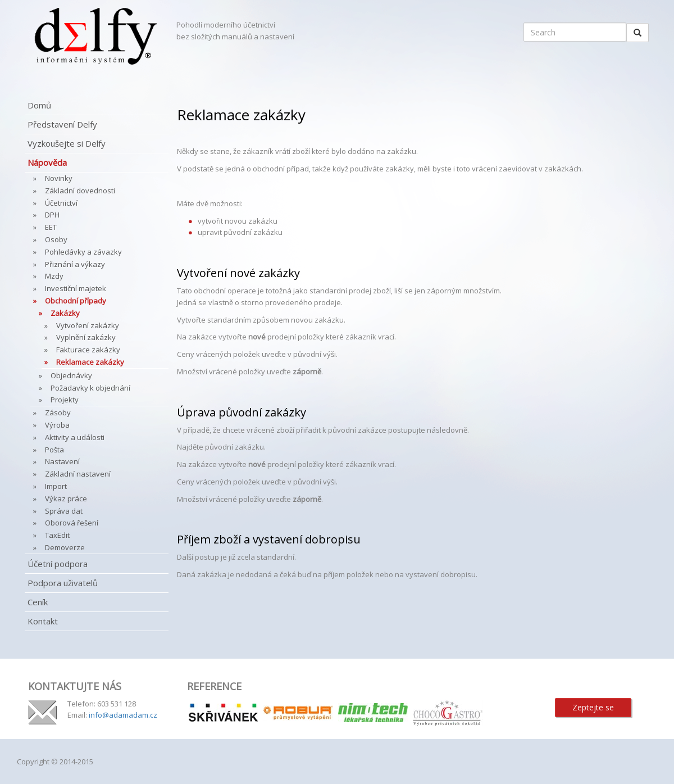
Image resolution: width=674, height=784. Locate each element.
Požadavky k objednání (90, 388)
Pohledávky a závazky (83, 252)
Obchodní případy (76, 301)
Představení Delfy (62, 124)
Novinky (59, 178)
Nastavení (62, 461)
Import (56, 486)
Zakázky (65, 313)
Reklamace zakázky (90, 362)
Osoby (56, 239)
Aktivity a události (75, 437)
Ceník (38, 602)
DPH (52, 215)
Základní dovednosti (80, 191)
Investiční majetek (76, 288)
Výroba (57, 425)
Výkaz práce (66, 499)
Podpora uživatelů (63, 583)
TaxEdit (57, 535)
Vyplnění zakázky (86, 337)
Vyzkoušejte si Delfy (67, 143)
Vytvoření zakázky (88, 325)
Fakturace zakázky (88, 350)
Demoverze (65, 547)
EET (51, 227)
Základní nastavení (78, 474)
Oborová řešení (72, 523)
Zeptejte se (593, 707)
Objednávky (71, 375)
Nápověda (47, 162)
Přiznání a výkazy (75, 264)
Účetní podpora (58, 564)
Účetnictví (61, 203)
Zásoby (58, 413)
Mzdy (54, 276)
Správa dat (64, 511)
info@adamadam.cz (123, 715)
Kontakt (43, 621)
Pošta (54, 450)
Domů (39, 105)
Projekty (65, 400)
